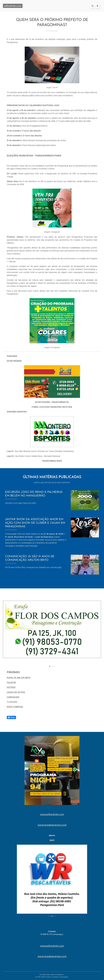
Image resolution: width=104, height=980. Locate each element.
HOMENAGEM (13, 697)
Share (11, 717)
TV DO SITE (12, 702)
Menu (97, 6)
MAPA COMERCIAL (15, 707)
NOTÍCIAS (11, 687)
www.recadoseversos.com (52, 825)
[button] (92, 6)
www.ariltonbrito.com (52, 815)
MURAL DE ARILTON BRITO (19, 678)
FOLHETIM (11, 682)
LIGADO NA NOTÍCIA (16, 692)
